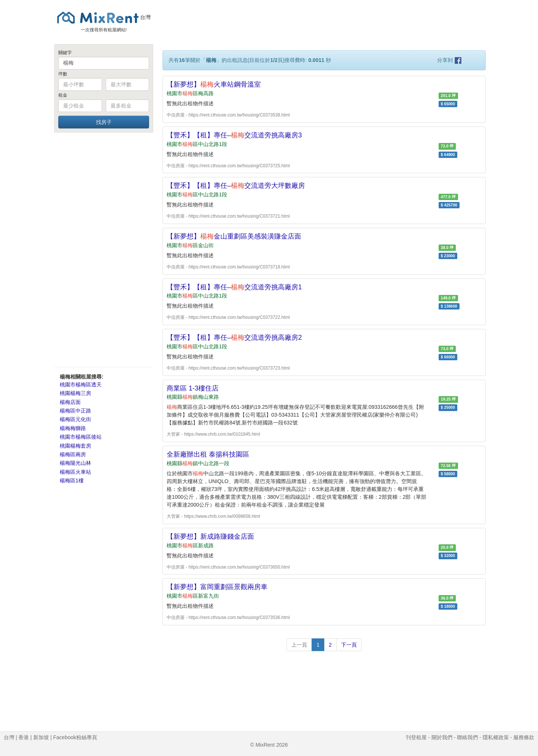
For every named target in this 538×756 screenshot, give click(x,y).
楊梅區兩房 (73, 454)
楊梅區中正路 (75, 411)
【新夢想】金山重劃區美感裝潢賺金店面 (234, 236)
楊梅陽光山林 (75, 463)
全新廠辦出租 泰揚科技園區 (208, 454)
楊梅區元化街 (75, 419)
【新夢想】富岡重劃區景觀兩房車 (217, 587)
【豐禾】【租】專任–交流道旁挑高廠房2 (234, 337)
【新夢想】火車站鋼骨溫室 (214, 84)
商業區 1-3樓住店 (193, 388)
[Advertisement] (104, 249)
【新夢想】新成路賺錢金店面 (210, 536)
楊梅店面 (70, 402)
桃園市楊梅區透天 (81, 385)
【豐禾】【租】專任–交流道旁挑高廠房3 (234, 135)
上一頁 (299, 645)
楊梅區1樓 (72, 480)
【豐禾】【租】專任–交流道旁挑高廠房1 (234, 287)
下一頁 (349, 645)
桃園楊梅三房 (75, 393)
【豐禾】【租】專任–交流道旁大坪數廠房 (236, 186)
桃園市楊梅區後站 (81, 437)
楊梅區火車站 (75, 472)
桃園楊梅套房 (75, 446)
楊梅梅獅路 (73, 428)
